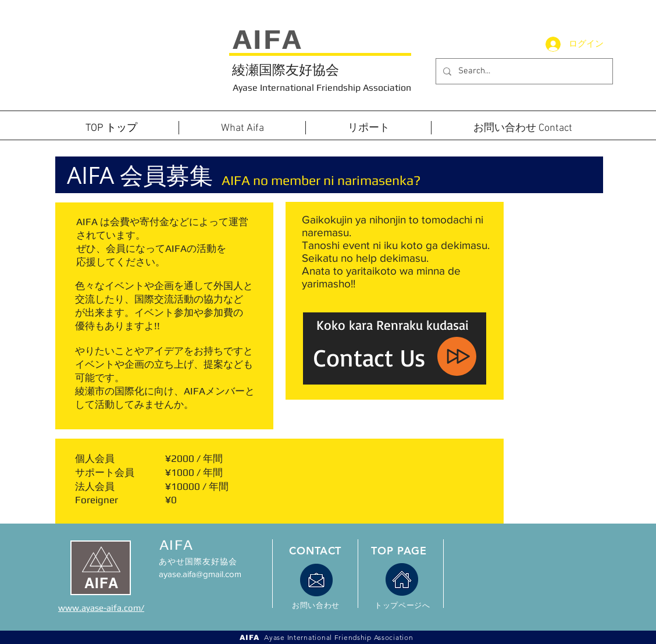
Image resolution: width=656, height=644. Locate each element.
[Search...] (523, 71)
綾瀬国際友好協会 (286, 70)
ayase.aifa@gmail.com (200, 574)
